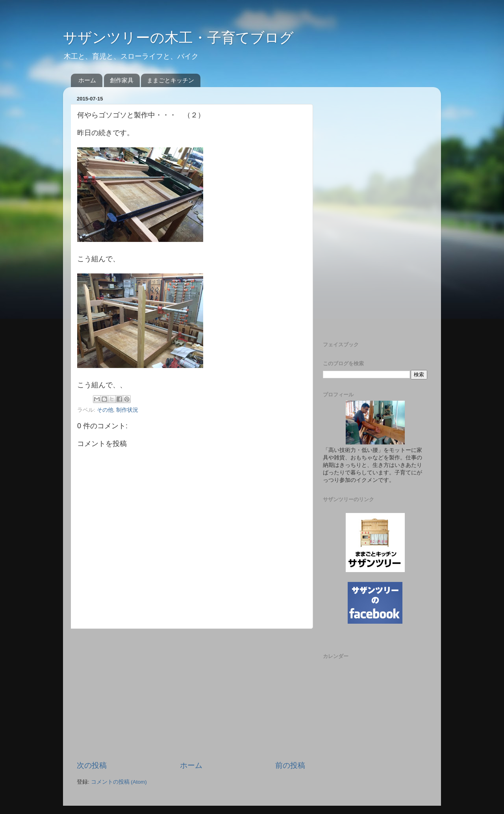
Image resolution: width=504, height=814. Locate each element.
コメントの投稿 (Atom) (119, 782)
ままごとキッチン (170, 80)
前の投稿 (290, 765)
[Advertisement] (191, 695)
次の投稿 (92, 765)
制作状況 (127, 410)
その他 (105, 410)
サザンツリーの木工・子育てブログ (178, 38)
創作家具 (122, 80)
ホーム (87, 80)
